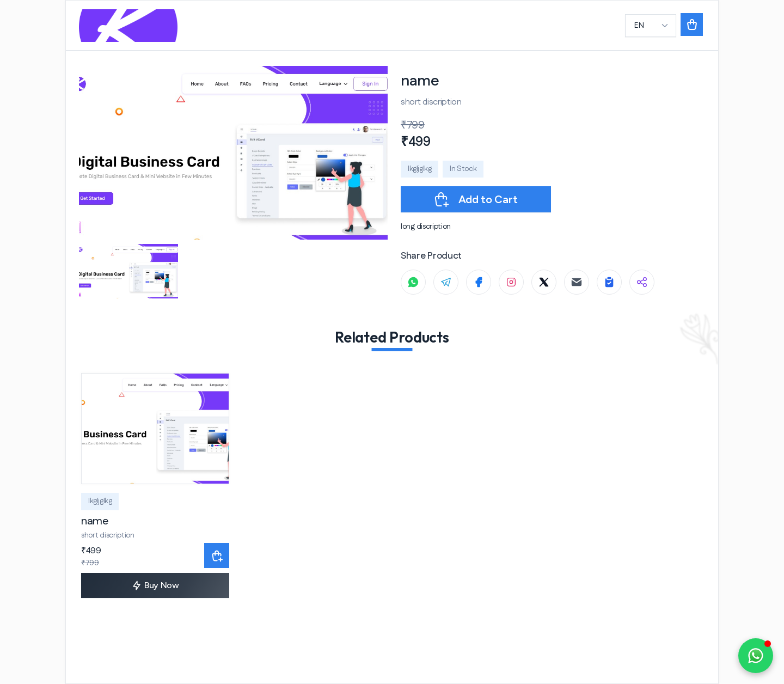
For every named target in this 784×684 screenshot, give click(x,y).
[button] (692, 26)
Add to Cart (475, 199)
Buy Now (155, 585)
